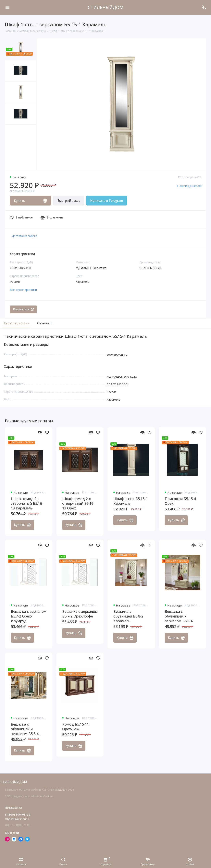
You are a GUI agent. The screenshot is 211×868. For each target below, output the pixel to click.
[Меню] (7, 7)
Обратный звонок (17, 819)
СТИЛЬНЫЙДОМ (106, 7)
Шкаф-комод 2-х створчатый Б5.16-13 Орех (78, 504)
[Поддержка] (204, 7)
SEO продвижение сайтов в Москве (29, 796)
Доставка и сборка (25, 236)
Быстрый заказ (69, 201)
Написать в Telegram (107, 201)
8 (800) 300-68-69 (18, 814)
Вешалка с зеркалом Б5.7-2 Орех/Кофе (80, 614)
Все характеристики (23, 290)
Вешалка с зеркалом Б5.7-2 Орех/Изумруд (29, 616)
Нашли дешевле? (190, 186)
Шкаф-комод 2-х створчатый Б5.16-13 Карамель (27, 504)
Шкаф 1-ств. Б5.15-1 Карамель (130, 501)
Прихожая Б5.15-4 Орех (180, 501)
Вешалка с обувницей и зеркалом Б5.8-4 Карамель (179, 616)
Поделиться (23, 309)
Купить (22, 525)
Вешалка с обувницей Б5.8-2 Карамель (128, 616)
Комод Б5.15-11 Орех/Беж (76, 727)
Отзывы (44, 323)
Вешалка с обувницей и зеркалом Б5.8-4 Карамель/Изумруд (28, 729)
